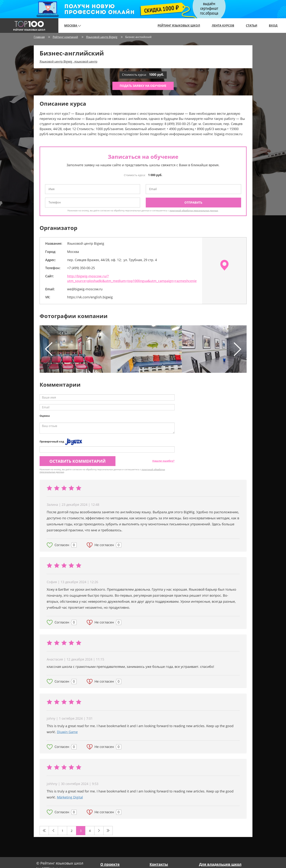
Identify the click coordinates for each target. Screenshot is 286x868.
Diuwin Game (67, 732)
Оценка (45, 416)
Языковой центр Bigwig (102, 37)
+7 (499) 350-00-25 (81, 268)
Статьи (252, 26)
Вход (273, 26)
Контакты (159, 864)
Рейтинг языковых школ (179, 26)
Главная (39, 37)
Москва (73, 26)
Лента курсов (223, 26)
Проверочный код (52, 441)
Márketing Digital (70, 797)
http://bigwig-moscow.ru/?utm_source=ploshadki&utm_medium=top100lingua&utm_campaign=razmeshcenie (132, 278)
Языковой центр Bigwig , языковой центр (68, 61)
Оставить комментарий (78, 461)
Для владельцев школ (220, 864)
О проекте (110, 864)
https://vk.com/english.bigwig (90, 297)
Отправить (193, 203)
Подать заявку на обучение (143, 86)
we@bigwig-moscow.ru (85, 289)
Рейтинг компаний (65, 37)
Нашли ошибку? (163, 461)
